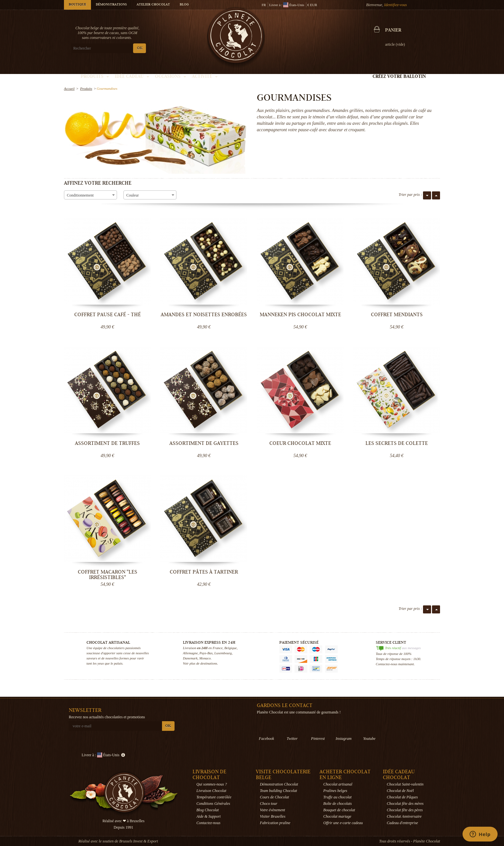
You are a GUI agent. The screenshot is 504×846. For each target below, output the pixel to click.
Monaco (205, 658)
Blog (184, 5)
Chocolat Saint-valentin (405, 784)
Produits (95, 77)
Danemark (190, 658)
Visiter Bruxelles (272, 816)
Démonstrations (111, 5)
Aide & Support (208, 816)
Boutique (77, 5)
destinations (209, 663)
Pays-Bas (206, 653)
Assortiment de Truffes (107, 443)
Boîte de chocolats (338, 804)
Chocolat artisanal (338, 784)
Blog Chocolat (208, 810)
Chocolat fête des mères (405, 804)
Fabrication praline (275, 823)
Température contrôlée (214, 797)
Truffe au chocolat (337, 797)
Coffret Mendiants (397, 315)
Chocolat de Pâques (402, 797)
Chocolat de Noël (400, 791)
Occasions (171, 77)
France (217, 648)
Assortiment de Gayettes (204, 443)
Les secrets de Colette (397, 443)
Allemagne (190, 653)
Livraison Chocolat (211, 791)
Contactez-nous (208, 823)
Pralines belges (335, 791)
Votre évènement (272, 810)
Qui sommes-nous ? (212, 784)
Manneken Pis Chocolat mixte (300, 315)
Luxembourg (223, 653)
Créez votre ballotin (399, 77)
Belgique (230, 648)
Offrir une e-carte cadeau (343, 823)
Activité (205, 77)
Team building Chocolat (278, 791)
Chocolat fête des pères (405, 810)
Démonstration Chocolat (279, 784)
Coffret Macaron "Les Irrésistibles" (108, 575)
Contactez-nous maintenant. (395, 664)
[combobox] (90, 195)
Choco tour (268, 804)
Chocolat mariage (337, 816)
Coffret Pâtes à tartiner (204, 572)
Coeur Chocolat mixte (300, 443)
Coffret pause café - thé (108, 315)
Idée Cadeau (132, 77)
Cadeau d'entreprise (402, 823)
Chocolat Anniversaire (404, 816)
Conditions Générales (213, 804)
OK (140, 48)
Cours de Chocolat (274, 797)
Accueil (69, 88)
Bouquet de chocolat (339, 810)
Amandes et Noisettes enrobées (204, 315)
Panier (393, 31)
